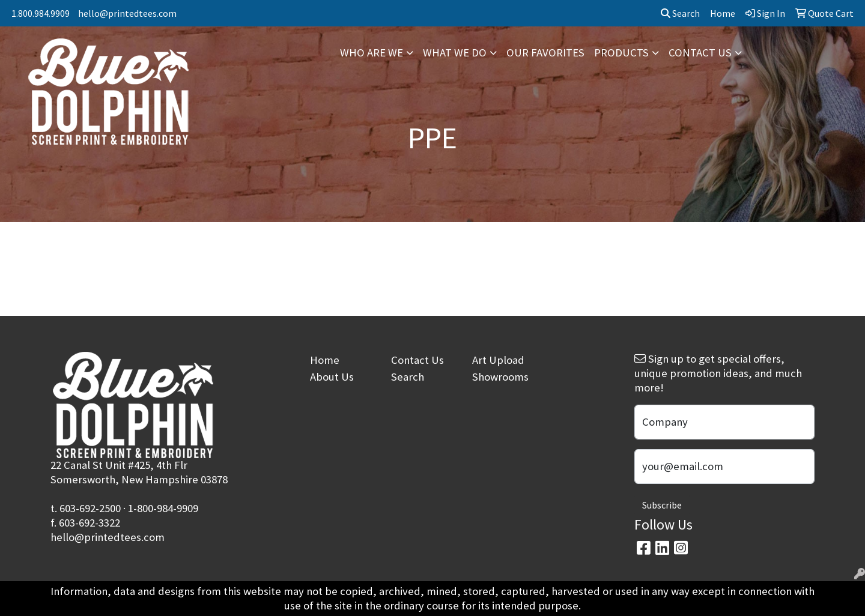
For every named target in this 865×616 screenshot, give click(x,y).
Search (680, 13)
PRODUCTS (621, 53)
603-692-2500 (90, 508)
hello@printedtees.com (127, 13)
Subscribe (662, 505)
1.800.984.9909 (41, 13)
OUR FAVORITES (545, 53)
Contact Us (417, 360)
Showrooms (500, 377)
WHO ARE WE (372, 53)
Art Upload (498, 360)
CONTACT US (700, 53)
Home (325, 360)
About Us (332, 377)
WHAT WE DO (455, 53)
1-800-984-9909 (163, 508)
